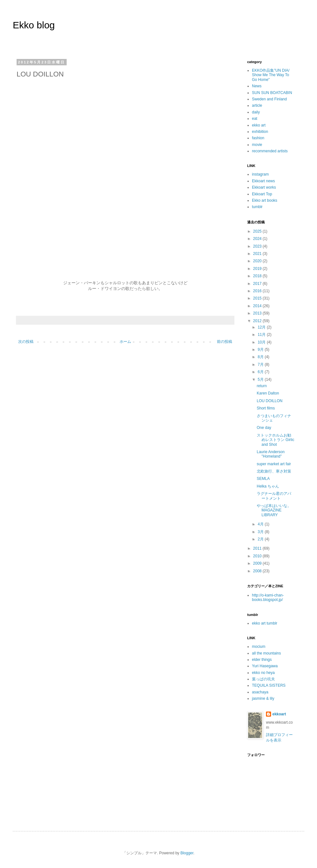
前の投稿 (225, 342)
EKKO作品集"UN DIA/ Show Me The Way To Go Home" (271, 75)
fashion (258, 138)
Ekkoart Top (262, 194)
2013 (258, 313)
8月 (261, 357)
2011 (258, 548)
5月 (261, 380)
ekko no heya (263, 673)
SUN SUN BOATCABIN (272, 93)
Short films (266, 408)
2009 (258, 563)
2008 (258, 571)
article (257, 105)
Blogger (187, 853)
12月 (262, 327)
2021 (258, 254)
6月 (261, 372)
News (257, 86)
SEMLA (263, 479)
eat (255, 119)
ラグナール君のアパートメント (274, 496)
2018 (258, 276)
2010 (258, 556)
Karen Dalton (268, 393)
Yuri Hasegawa (265, 666)
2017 (258, 284)
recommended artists (270, 151)
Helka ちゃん (268, 486)
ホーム (125, 342)
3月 (261, 532)
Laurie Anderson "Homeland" (271, 454)
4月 (261, 524)
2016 (258, 291)
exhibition (260, 132)
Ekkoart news (263, 181)
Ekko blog (34, 25)
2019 (258, 269)
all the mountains (266, 653)
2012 (258, 321)
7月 (261, 365)
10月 (262, 342)
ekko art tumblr (265, 623)
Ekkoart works (264, 187)
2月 (261, 539)
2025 (258, 231)
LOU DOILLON (270, 401)
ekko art (259, 125)
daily (256, 112)
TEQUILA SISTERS (269, 685)
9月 (261, 350)
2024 (258, 239)
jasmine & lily (263, 698)
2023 (258, 246)
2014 (258, 306)
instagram (260, 174)
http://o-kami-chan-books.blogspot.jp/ (268, 597)
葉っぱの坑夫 (263, 679)
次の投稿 (26, 342)
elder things (262, 660)
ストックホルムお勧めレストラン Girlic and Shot (276, 440)
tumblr (257, 207)
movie (257, 145)
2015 (258, 298)
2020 (258, 261)
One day (264, 428)
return (262, 386)
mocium (259, 647)
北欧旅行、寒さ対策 (274, 471)
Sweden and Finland (269, 99)
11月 (262, 335)
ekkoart (279, 714)
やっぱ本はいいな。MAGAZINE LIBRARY (274, 510)
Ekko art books (265, 200)
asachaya (260, 692)
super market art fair (274, 464)
